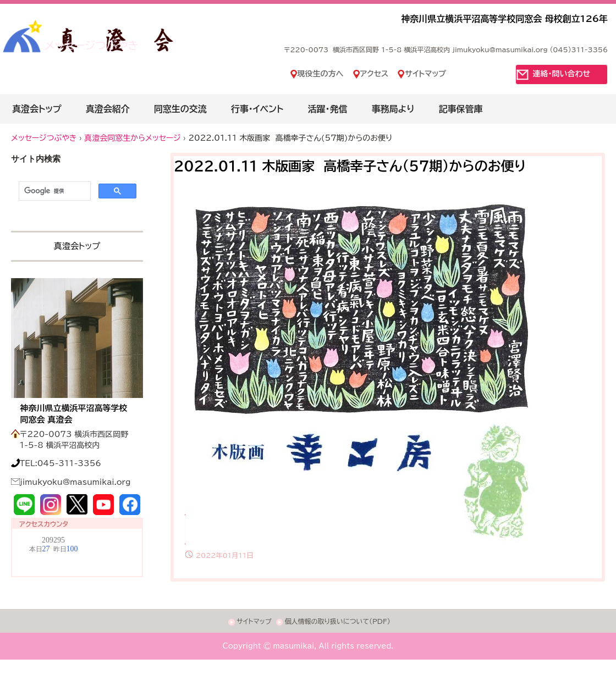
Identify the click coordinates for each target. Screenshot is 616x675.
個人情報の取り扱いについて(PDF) (337, 621)
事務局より (393, 109)
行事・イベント (257, 109)
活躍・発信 (327, 109)
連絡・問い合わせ (562, 74)
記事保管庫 (461, 109)
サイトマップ (425, 74)
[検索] (54, 191)
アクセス (375, 74)
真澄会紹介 (108, 109)
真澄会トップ (37, 109)
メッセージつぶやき (92, 45)
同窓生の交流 (180, 109)
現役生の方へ (321, 74)
